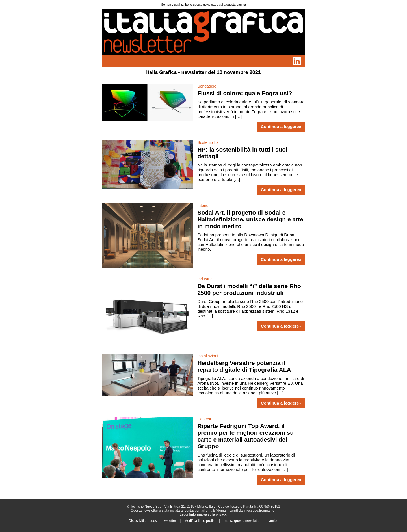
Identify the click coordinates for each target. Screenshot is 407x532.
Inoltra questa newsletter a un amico (251, 521)
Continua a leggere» (281, 127)
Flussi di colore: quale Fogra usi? (245, 93)
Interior (203, 206)
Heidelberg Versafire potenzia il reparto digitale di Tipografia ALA (244, 366)
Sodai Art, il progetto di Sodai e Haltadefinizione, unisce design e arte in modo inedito (250, 219)
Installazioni (208, 356)
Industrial (205, 279)
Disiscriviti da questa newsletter (152, 521)
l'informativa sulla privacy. (208, 514)
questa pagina (236, 5)
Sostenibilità (208, 142)
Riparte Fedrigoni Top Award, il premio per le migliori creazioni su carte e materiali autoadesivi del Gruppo (245, 436)
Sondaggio (207, 86)
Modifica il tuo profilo (200, 521)
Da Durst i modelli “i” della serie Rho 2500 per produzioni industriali (249, 289)
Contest (204, 419)
